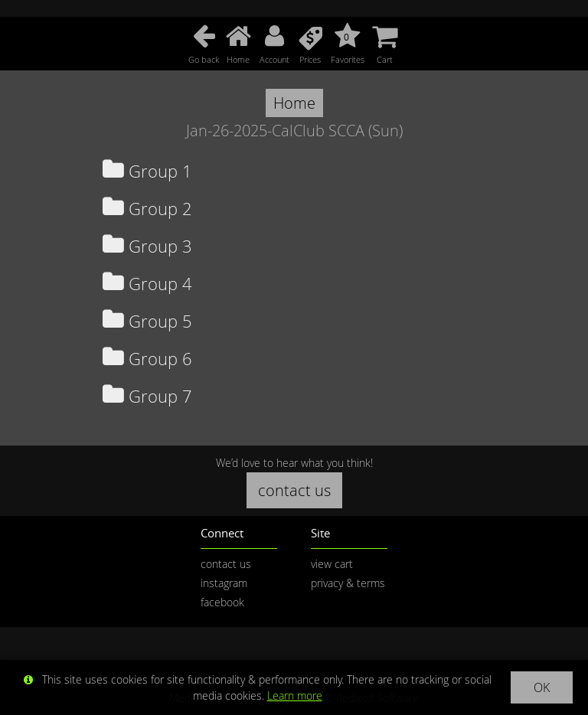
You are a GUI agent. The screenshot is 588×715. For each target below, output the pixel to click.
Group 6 (147, 359)
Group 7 (147, 396)
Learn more (295, 695)
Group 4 (147, 284)
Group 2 (147, 209)
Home (294, 103)
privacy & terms (348, 583)
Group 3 (147, 246)
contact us (294, 490)
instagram (224, 583)
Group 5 (147, 321)
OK (542, 687)
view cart (332, 564)
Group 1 (147, 171)
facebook (222, 602)
